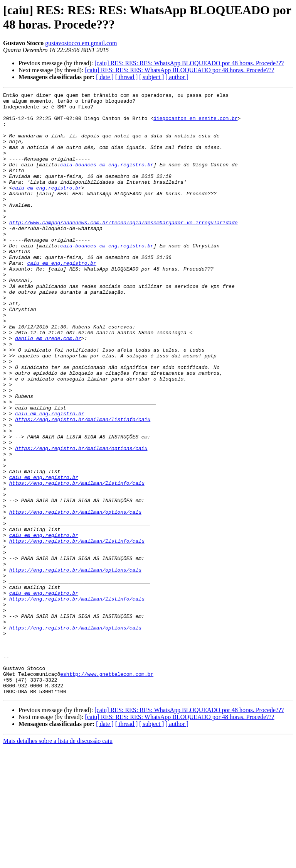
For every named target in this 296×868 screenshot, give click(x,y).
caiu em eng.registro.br (46, 207)
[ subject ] (151, 77)
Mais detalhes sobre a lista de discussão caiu (58, 861)
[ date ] (105, 77)
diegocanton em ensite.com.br (195, 124)
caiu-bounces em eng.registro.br (107, 179)
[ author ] (177, 77)
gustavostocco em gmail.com (81, 43)
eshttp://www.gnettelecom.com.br (107, 791)
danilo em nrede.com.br (48, 388)
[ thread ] (127, 77)
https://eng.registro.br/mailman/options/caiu (81, 520)
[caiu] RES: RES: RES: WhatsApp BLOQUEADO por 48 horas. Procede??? (189, 63)
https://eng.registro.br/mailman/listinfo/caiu (83, 485)
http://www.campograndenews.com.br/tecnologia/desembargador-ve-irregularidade (124, 249)
